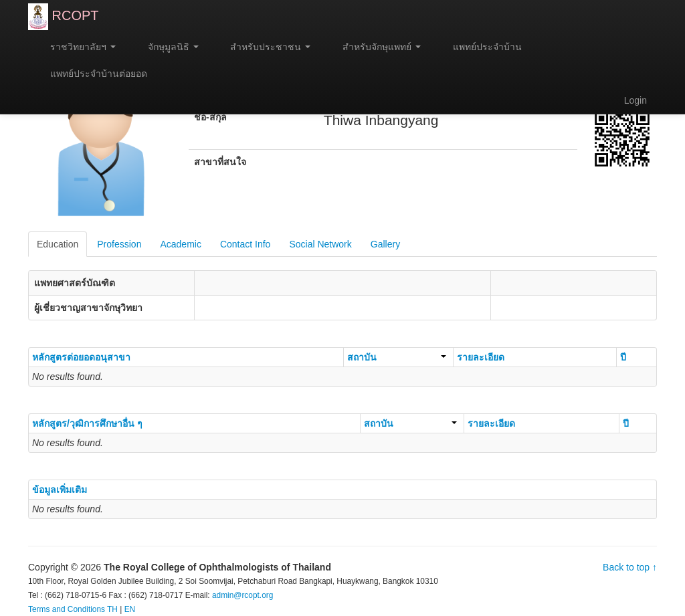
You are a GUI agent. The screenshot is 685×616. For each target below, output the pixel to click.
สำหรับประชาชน (265, 47)
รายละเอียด (481, 357)
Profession (119, 244)
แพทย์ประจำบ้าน (481, 47)
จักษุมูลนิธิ (167, 47)
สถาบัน (397, 357)
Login (635, 100)
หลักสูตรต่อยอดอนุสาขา (81, 357)
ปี (623, 357)
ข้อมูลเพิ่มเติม (60, 490)
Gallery (385, 244)
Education (58, 244)
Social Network (320, 244)
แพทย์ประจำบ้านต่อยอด (93, 74)
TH (112, 609)
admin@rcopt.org (242, 595)
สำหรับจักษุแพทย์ (376, 47)
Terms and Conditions (67, 609)
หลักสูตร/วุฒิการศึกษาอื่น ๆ (87, 423)
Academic (180, 244)
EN (130, 609)
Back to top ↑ (630, 567)
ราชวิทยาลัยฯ (77, 47)
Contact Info (246, 244)
